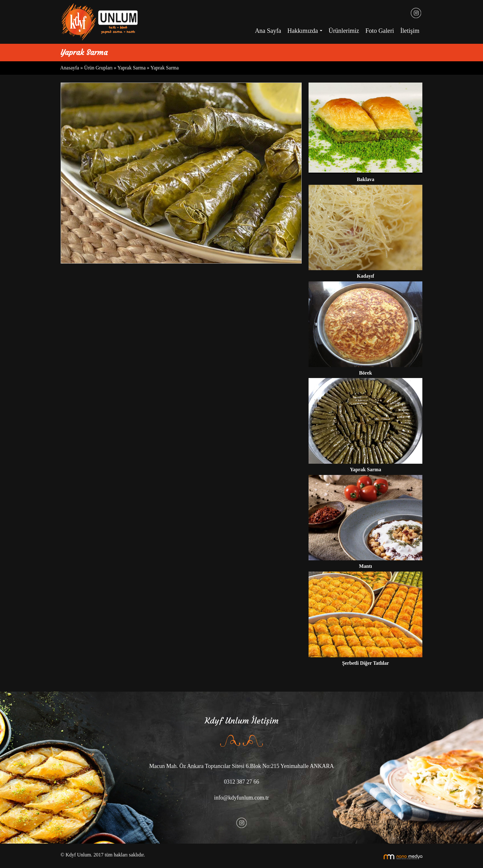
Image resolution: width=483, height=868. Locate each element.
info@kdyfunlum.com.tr (242, 798)
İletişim (410, 31)
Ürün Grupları (99, 68)
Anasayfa (70, 68)
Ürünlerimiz (344, 31)
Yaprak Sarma (131, 68)
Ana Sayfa (268, 31)
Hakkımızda (306, 33)
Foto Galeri (380, 31)
